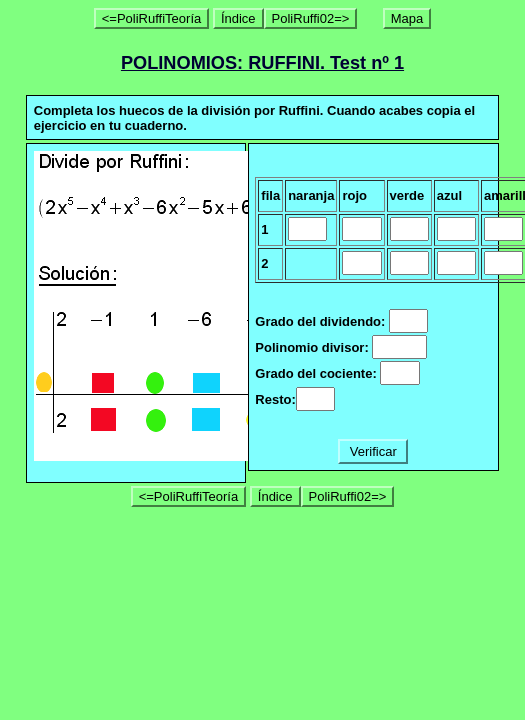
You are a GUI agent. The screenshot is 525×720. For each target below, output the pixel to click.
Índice (238, 18)
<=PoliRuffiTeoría (152, 18)
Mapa (407, 18)
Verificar (373, 451)
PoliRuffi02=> (311, 18)
